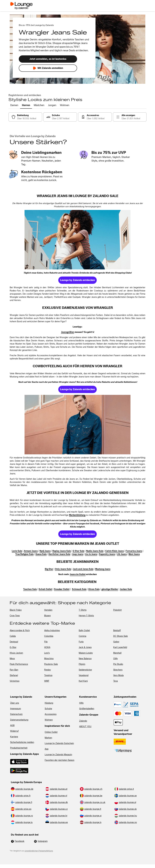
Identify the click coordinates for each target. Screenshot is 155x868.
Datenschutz (16, 714)
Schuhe (48, 709)
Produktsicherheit (19, 748)
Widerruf (14, 731)
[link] (25, 117)
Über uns (15, 703)
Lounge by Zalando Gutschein (59, 743)
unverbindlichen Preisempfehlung (39, 851)
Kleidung (49, 703)
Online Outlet (51, 732)
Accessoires (51, 714)
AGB (12, 725)
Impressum (16, 709)
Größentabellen (87, 709)
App (47, 749)
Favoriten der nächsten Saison (59, 760)
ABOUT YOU (85, 727)
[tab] (14, 105)
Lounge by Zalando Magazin (58, 755)
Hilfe (81, 703)
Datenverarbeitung (19, 720)
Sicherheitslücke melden (22, 742)
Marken (48, 738)
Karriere (14, 737)
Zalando (83, 721)
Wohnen (49, 720)
